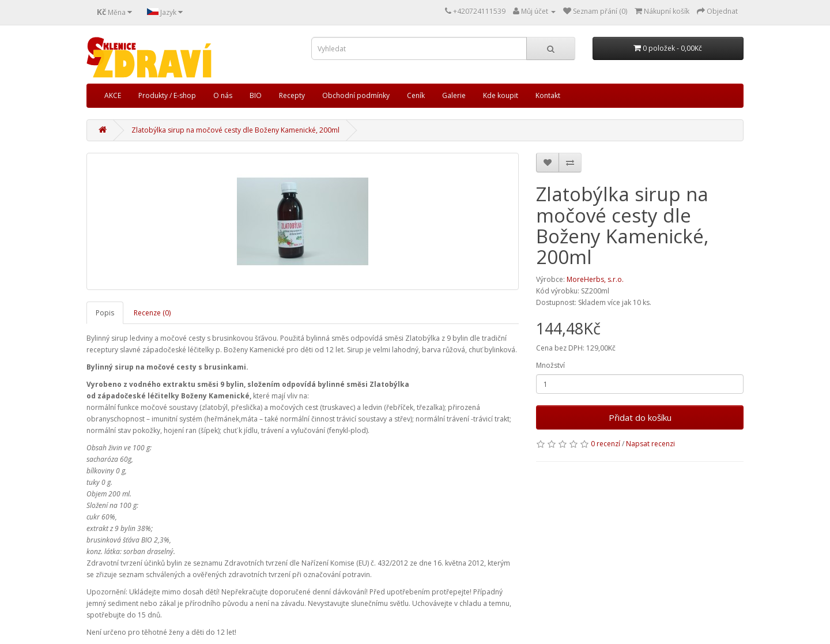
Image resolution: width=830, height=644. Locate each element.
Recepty (292, 95)
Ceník (416, 95)
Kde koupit (501, 95)
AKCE (113, 95)
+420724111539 (479, 11)
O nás (223, 95)
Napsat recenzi (650, 444)
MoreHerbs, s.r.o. (595, 279)
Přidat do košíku (640, 417)
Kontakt (548, 95)
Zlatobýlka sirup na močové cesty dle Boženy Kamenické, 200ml (235, 130)
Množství (550, 365)
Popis (105, 313)
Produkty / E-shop (167, 95)
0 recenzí (605, 444)
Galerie (454, 95)
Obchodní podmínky (356, 95)
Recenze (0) (152, 313)
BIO (256, 95)
